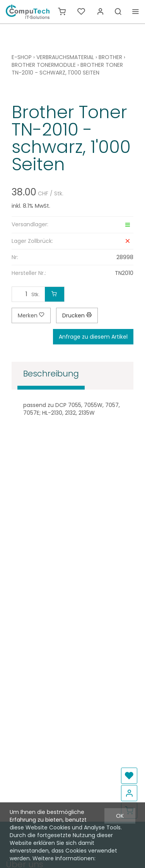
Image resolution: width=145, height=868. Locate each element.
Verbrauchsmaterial (65, 57)
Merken (31, 315)
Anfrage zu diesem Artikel (93, 337)
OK (120, 816)
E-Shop (22, 57)
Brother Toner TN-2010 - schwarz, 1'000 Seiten (67, 69)
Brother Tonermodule (44, 65)
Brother (110, 57)
